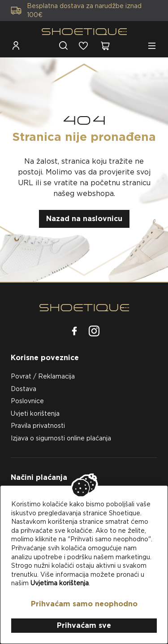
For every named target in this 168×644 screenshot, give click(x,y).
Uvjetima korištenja (60, 583)
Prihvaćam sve (84, 625)
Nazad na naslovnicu (84, 219)
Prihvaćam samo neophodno (84, 604)
